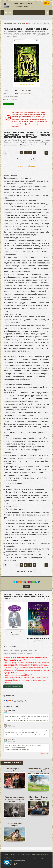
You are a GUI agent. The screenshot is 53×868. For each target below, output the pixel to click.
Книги (17, 94)
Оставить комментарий (13, 687)
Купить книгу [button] (9, 104)
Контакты (13, 855)
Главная (6, 855)
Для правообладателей (23, 855)
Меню (8, 13)
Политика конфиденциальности (41, 855)
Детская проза (26, 94)
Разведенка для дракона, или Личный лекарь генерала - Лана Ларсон (26, 720)
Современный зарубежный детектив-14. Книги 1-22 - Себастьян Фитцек (26, 735)
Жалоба (27, 586)
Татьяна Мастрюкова (23, 90)
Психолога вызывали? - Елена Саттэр (17, 749)
